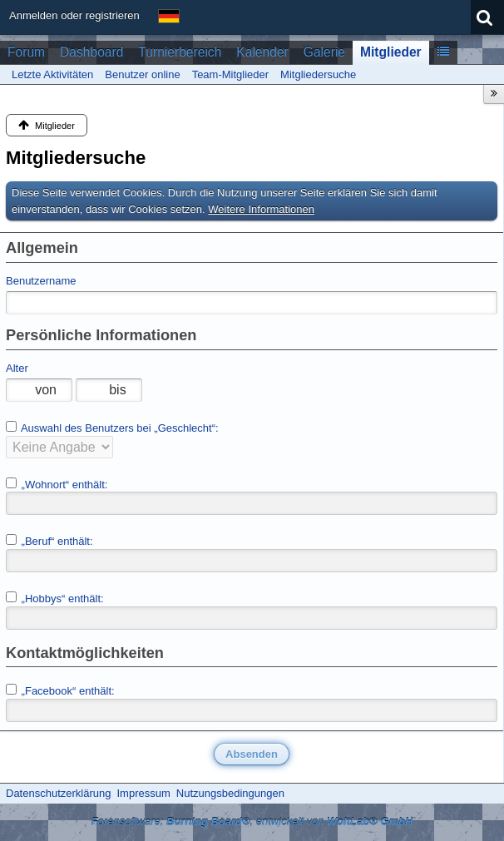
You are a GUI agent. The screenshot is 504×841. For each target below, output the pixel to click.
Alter (17, 368)
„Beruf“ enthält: (49, 541)
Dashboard (91, 52)
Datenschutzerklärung (58, 793)
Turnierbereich (180, 52)
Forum (26, 52)
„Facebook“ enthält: (60, 690)
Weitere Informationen (261, 209)
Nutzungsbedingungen (230, 793)
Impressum (143, 793)
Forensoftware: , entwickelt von (252, 821)
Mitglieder (391, 52)
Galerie (324, 52)
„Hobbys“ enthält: (55, 598)
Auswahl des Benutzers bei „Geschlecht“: (112, 428)
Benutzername (41, 281)
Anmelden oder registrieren (74, 15)
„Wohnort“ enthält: (57, 484)
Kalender (262, 52)
